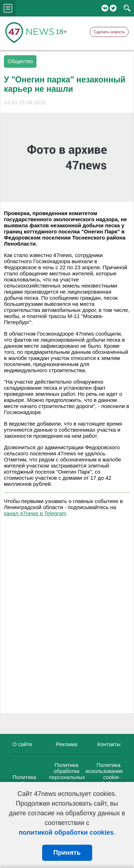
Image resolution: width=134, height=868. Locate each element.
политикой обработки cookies (66, 833)
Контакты (109, 744)
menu (8, 8)
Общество (20, 61)
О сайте (22, 744)
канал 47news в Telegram (35, 513)
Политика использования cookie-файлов (104, 774)
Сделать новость (109, 32)
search (127, 8)
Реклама (66, 744)
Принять (67, 853)
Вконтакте (105, 8)
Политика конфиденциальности (39, 780)
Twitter (113, 8)
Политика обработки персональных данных (67, 774)
